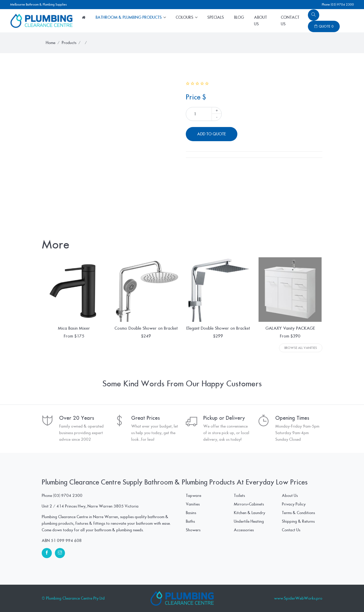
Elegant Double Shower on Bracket (218, 328)
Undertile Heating (249, 521)
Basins (191, 513)
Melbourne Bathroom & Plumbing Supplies (38, 5)
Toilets (239, 496)
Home (51, 43)
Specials (216, 17)
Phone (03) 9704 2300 (338, 5)
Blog (239, 17)
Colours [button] (185, 17)
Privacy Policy (294, 504)
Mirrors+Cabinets (249, 504)
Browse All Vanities (301, 348)
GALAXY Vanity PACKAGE (290, 328)
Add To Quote (212, 134)
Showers (193, 530)
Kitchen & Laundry (249, 513)
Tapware (194, 496)
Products (69, 43)
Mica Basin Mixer (74, 328)
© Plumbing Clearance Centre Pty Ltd (73, 598)
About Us (260, 21)
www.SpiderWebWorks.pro (298, 598)
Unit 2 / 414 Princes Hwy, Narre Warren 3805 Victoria (90, 506)
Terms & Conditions (298, 513)
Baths (190, 521)
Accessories (244, 530)
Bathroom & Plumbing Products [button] (129, 17)
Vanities (193, 504)
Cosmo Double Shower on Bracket (146, 328)
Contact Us (290, 21)
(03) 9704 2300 (68, 496)
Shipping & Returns (298, 521)
